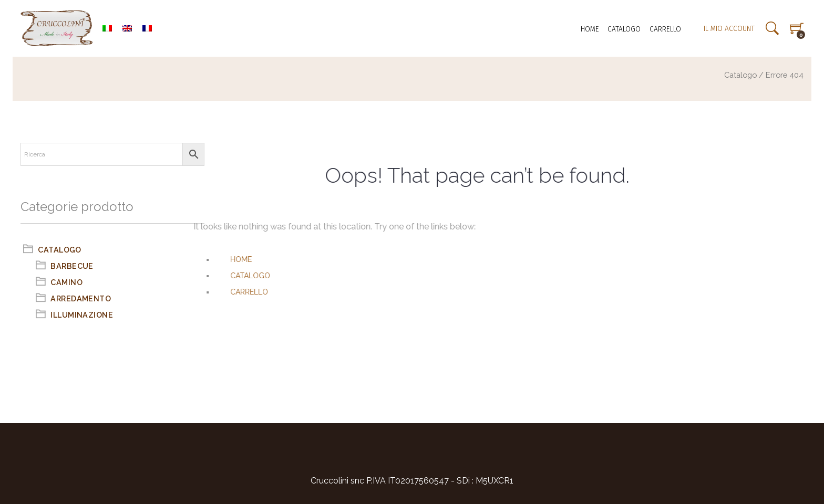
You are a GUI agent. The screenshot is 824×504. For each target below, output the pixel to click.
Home (590, 29)
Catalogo (624, 29)
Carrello (665, 29)
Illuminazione (82, 315)
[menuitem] (107, 28)
